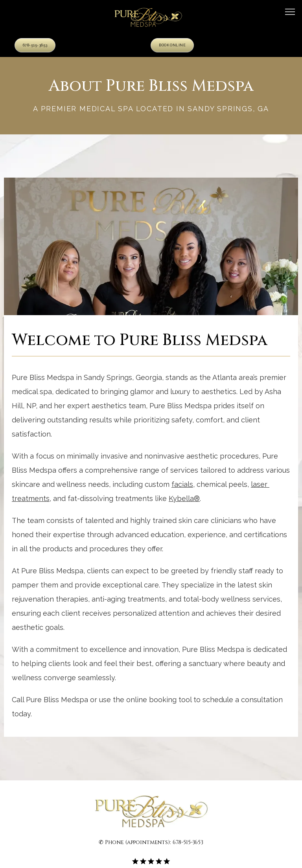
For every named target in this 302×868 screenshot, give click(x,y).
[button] (290, 13)
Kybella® (184, 498)
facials (182, 484)
